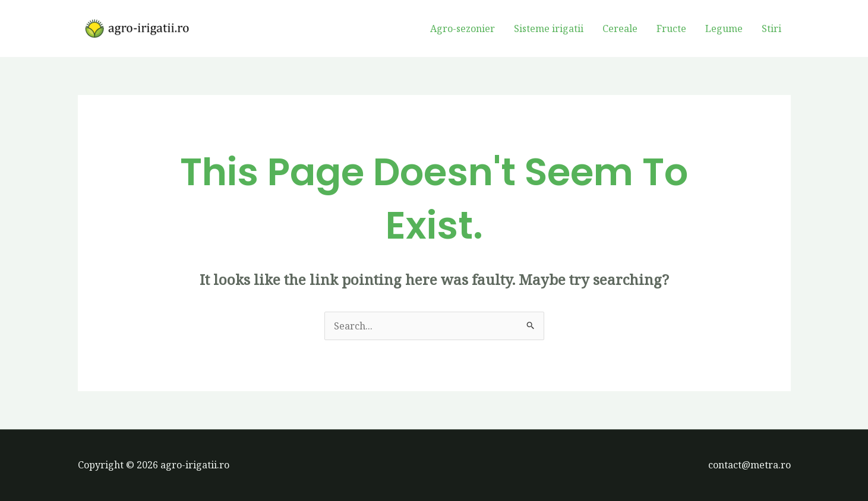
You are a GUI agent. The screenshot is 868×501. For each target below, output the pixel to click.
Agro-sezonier (463, 28)
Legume (724, 28)
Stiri (771, 28)
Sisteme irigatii (549, 28)
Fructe (671, 28)
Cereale (620, 28)
